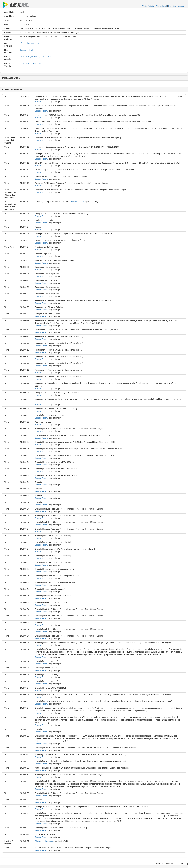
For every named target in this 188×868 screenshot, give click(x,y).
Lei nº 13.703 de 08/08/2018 (31, 63)
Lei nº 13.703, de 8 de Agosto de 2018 (35, 57)
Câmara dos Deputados (29, 43)
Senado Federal (26, 50)
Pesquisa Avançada (176, 6)
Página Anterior (148, 6)
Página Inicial (161, 6)
